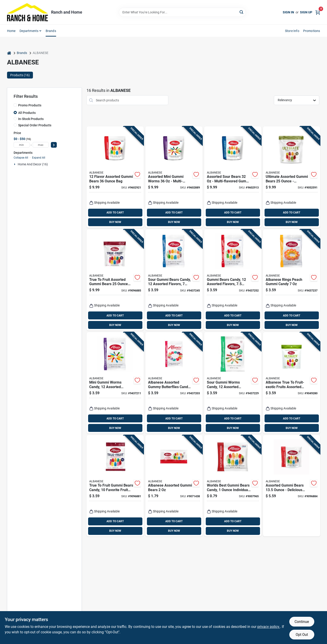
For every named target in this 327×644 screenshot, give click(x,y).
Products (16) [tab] (20, 75)
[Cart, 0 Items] (318, 12)
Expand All (39, 158)
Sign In (288, 12)
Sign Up (306, 12)
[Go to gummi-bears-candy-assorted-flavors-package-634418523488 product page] (233, 280)
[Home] (9, 53)
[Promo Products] (15, 105)
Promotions (312, 31)
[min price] (22, 145)
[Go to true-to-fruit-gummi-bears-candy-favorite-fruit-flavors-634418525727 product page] (115, 486)
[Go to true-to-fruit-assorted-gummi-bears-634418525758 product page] (115, 280)
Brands (51, 31)
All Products (27, 113)
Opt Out (302, 635)
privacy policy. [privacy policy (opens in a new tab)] (269, 627)
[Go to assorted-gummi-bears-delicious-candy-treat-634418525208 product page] (292, 486)
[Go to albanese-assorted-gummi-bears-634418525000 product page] (174, 486)
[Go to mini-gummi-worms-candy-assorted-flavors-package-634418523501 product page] (115, 383)
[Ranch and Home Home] (27, 12)
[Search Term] (182, 12)
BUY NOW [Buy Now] (115, 222)
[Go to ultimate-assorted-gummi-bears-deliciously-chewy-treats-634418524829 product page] (292, 177)
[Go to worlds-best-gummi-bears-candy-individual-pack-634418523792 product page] (233, 486)
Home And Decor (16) (33, 164)
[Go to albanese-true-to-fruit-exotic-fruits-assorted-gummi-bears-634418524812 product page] (292, 383)
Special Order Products (35, 125)
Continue (302, 622)
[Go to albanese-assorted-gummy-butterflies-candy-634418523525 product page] (174, 383)
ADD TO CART (115, 213)
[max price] (41, 145)
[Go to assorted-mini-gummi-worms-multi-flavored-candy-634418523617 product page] (174, 177)
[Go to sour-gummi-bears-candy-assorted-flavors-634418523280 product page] (174, 280)
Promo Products (30, 105)
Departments (29, 31)
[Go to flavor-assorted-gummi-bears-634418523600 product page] (115, 177)
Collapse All (21, 158)
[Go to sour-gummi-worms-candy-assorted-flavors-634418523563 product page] (233, 383)
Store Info (292, 31)
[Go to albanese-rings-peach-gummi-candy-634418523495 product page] (292, 280)
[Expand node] (15, 164)
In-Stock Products (31, 119)
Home (11, 31)
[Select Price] (54, 145)
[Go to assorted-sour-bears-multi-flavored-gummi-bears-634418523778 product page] (233, 177)
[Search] (242, 12)
